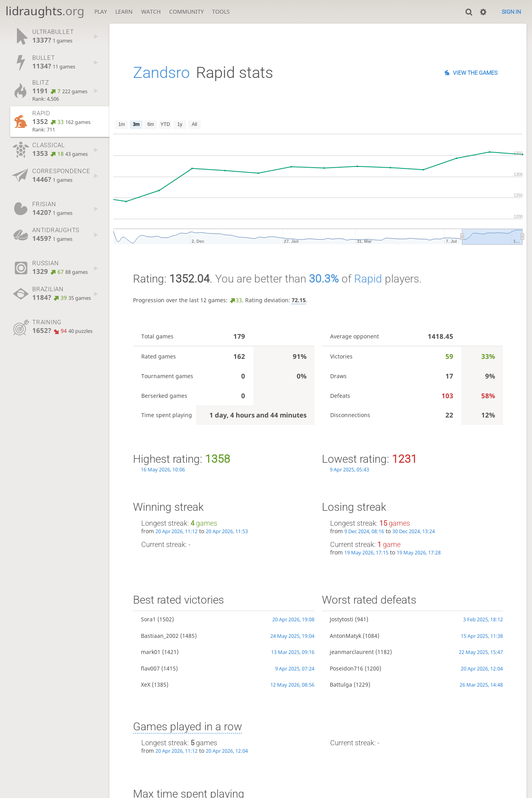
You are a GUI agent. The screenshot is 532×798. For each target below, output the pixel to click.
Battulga (341, 684)
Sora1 (148, 619)
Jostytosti (342, 619)
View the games (475, 73)
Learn (124, 12)
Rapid (368, 279)
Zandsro (161, 73)
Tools (221, 12)
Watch (151, 12)
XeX (146, 684)
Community (187, 12)
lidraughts (45, 11)
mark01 (151, 652)
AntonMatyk (345, 636)
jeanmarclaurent (352, 652)
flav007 (150, 668)
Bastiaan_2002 (160, 636)
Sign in (511, 12)
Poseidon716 (346, 668)
